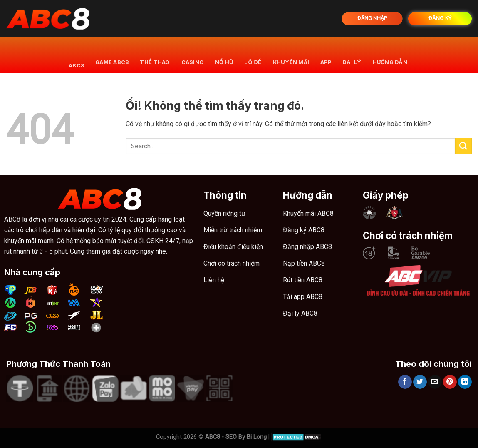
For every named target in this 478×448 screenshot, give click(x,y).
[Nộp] (463, 146)
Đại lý (352, 55)
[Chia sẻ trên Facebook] (405, 382)
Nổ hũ (224, 55)
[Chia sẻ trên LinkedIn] (465, 382)
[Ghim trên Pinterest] (450, 382)
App (326, 55)
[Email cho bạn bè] (435, 382)
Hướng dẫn (390, 55)
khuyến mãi (291, 55)
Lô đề (253, 55)
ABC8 (76, 55)
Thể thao (155, 55)
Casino (193, 55)
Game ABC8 (112, 55)
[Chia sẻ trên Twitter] (420, 382)
